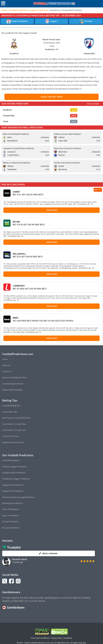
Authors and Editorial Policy (14, 377)
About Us (6, 365)
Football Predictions (18, 10)
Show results (93, 104)
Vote (74, 110)
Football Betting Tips (11, 406)
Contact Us (7, 371)
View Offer (52, 210)
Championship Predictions (14, 473)
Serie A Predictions (11, 509)
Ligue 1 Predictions (11, 515)
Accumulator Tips (10, 412)
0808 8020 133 (21, 601)
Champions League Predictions (16, 479)
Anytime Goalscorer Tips (13, 442)
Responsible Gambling (12, 390)
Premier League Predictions (15, 467)
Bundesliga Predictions (13, 503)
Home (4, 10)
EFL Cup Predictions (11, 528)
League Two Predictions (13, 491)
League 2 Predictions (39, 10)
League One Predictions (13, 485)
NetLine (42, 601)
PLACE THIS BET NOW (51, 97)
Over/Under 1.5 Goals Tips (14, 430)
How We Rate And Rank (13, 384)
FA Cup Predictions (11, 522)
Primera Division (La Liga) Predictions (19, 497)
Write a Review (48, 553)
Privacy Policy (56, 638)
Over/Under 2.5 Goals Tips (14, 424)
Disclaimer (68, 638)
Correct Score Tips (10, 436)
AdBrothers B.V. (63, 643)
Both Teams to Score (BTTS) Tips (17, 418)
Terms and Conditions (40, 638)
